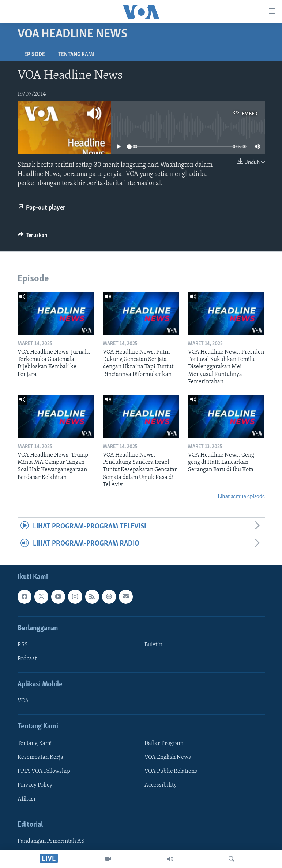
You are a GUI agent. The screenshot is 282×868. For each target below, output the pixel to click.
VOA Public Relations (171, 771)
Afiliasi (27, 799)
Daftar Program (164, 743)
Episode (35, 55)
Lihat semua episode (241, 497)
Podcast (27, 659)
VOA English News (168, 757)
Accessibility (161, 785)
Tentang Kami (76, 55)
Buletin (153, 645)
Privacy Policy (35, 785)
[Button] (33, 237)
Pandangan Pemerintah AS (51, 841)
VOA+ (25, 701)
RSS (23, 645)
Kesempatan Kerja (40, 757)
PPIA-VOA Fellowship (44, 771)
